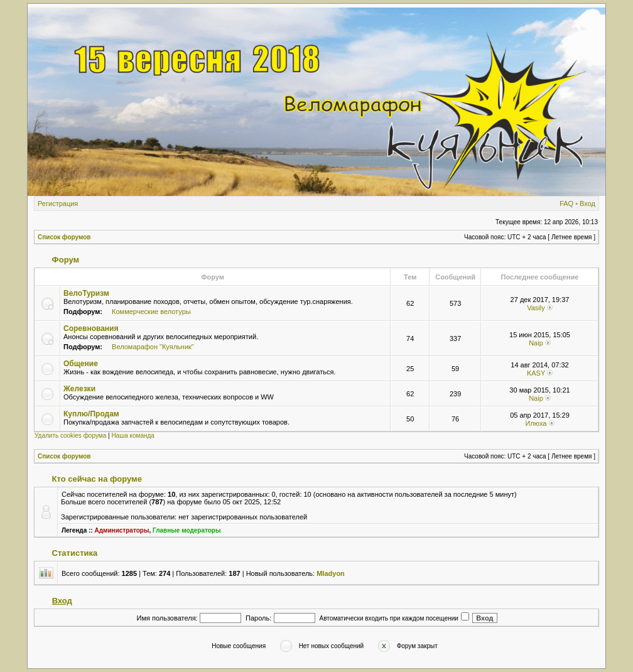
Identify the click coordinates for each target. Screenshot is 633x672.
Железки (79, 389)
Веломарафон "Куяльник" (153, 347)
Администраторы (122, 530)
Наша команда (133, 436)
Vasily (536, 308)
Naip (536, 343)
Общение (81, 364)
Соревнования (91, 328)
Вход (587, 203)
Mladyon (331, 573)
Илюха (536, 423)
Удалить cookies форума (70, 436)
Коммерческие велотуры (151, 312)
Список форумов (64, 237)
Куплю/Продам (91, 414)
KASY (536, 373)
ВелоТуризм (86, 293)
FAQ (566, 203)
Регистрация (58, 203)
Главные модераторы (187, 530)
